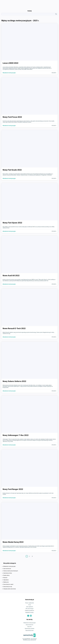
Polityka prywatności (29, 611)
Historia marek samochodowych (11, 571)
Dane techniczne (7, 569)
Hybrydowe (6, 580)
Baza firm (30, 627)
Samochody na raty (8, 587)
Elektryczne (6, 582)
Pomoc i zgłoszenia (30, 603)
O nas (29, 605)
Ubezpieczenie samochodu (10, 589)
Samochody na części (8, 584)
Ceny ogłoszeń (30, 607)
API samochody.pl (29, 609)
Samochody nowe (29, 630)
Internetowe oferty (8, 573)
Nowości (5, 578)
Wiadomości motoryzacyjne (30, 623)
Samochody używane (30, 628)
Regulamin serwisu (29, 612)
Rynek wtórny (6, 575)
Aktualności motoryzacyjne (9, 566)
